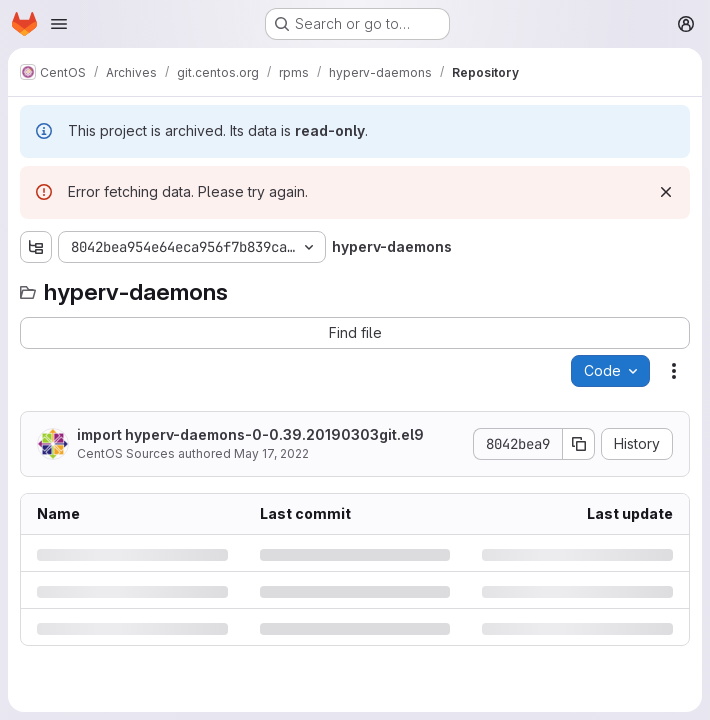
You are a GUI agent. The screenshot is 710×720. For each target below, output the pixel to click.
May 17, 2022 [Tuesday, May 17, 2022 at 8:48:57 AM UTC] (271, 453)
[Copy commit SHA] (579, 444)
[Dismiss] (666, 192)
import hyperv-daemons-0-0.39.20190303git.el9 (250, 434)
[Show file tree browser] (36, 247)
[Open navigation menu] (59, 24)
